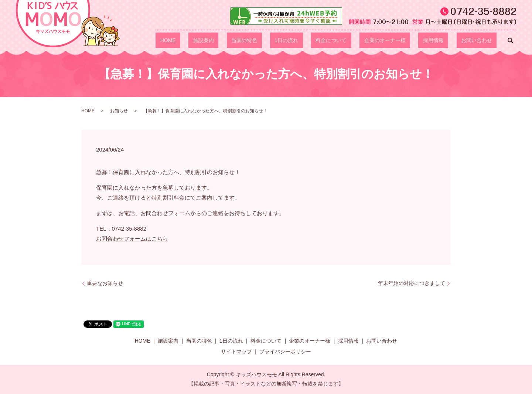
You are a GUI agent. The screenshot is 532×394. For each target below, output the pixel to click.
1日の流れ (328, 40)
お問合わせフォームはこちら (132, 239)
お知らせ (119, 111)
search (511, 40)
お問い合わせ (481, 40)
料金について (363, 40)
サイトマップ (236, 351)
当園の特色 (295, 40)
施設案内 (263, 40)
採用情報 (447, 40)
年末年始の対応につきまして (412, 283)
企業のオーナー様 (408, 40)
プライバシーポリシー (285, 351)
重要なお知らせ (105, 283)
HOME (237, 40)
